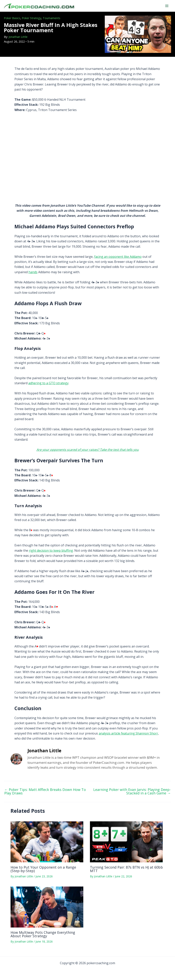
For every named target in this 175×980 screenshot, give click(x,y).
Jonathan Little (18, 37)
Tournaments (52, 18)
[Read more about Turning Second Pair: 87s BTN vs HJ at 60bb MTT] (126, 841)
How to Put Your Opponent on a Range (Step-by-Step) (43, 869)
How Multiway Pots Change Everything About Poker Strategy (43, 934)
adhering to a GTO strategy (48, 383)
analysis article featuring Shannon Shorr (128, 733)
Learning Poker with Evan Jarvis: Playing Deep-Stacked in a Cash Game (132, 791)
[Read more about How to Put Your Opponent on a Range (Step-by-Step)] (47, 841)
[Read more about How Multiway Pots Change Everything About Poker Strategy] (47, 907)
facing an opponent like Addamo (118, 257)
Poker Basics (12, 18)
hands (33, 272)
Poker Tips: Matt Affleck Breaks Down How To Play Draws (45, 791)
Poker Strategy (32, 18)
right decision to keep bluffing (51, 550)
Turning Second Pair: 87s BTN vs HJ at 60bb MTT (126, 869)
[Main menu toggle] (167, 6)
